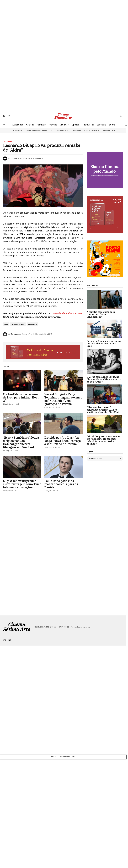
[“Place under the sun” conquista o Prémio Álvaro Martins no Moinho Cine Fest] (105, 394)
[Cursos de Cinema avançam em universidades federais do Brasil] (105, 329)
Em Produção (8, 141)
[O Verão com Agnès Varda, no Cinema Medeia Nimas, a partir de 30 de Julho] (105, 361)
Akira (6, 324)
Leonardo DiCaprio (18, 324)
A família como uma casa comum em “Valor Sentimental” (101, 314)
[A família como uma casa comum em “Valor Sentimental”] (105, 300)
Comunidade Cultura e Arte (67, 313)
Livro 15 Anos (17, 130)
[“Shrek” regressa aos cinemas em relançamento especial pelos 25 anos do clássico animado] (105, 424)
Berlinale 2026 (109, 130)
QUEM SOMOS (64, 627)
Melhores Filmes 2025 (60, 130)
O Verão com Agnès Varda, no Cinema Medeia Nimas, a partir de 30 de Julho (104, 379)
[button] (121, 116)
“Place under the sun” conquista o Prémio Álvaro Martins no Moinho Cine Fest (103, 410)
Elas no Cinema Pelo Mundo (36, 130)
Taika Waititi (32, 324)
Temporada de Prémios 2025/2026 (86, 130)
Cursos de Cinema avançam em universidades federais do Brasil (104, 343)
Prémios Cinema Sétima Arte (81, 627)
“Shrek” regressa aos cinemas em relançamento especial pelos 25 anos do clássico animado (103, 440)
